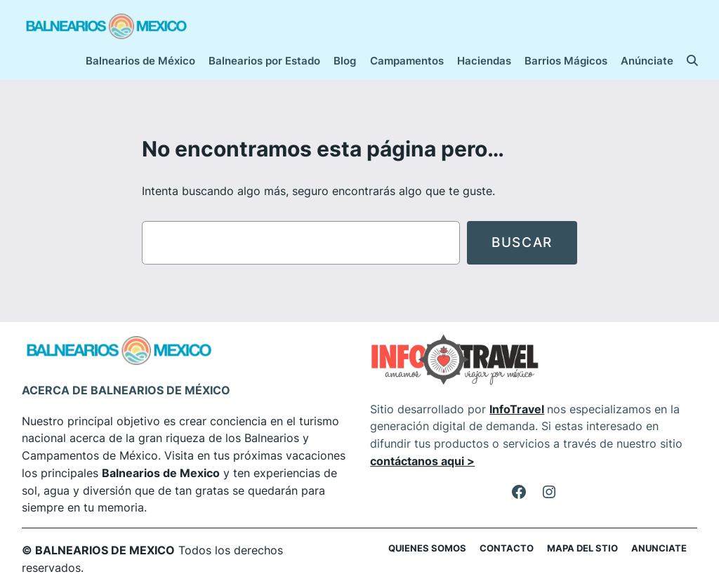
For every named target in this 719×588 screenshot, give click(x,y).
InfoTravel (517, 409)
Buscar (522, 242)
